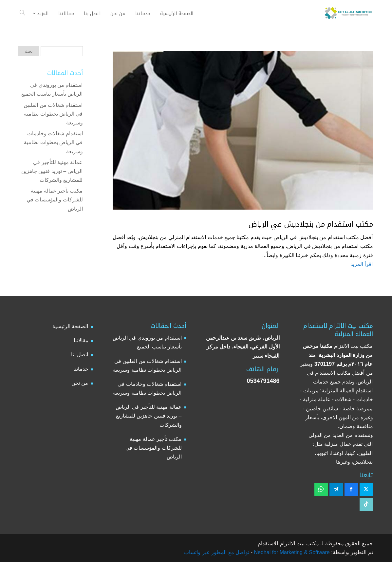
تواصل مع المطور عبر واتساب (217, 552)
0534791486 (263, 381)
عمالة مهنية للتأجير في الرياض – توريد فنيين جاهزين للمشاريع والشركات (52, 171)
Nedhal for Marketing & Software (291, 552)
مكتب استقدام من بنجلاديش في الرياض (311, 224)
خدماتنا (81, 369)
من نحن (80, 383)
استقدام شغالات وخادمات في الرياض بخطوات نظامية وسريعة (53, 142)
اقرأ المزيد (362, 264)
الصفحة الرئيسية (70, 326)
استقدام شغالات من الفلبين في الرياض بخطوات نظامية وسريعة (53, 114)
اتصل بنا (80, 355)
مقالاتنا (81, 340)
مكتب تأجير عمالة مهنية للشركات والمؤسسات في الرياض (55, 200)
